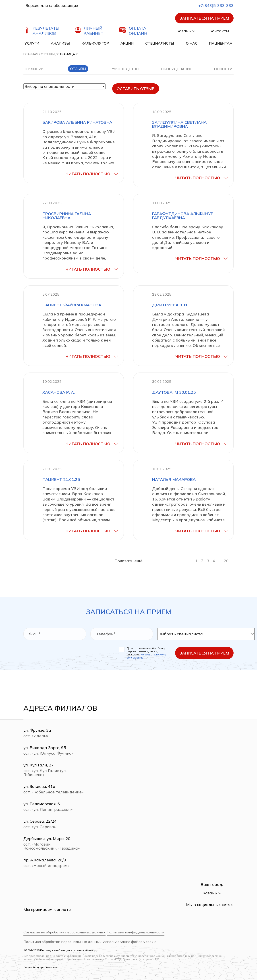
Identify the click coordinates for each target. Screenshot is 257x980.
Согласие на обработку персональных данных (64, 932)
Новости (223, 69)
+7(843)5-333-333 (212, 5)
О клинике (35, 69)
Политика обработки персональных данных (62, 942)
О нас (192, 43)
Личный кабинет (93, 31)
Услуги (32, 43)
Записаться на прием (204, 18)
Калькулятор (95, 43)
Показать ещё (128, 561)
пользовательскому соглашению (146, 656)
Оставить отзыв (136, 89)
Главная (31, 54)
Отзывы (48, 54)
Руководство (125, 69)
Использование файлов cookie (130, 942)
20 (226, 561)
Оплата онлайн (138, 31)
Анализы (60, 43)
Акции (127, 43)
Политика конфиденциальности (136, 932)
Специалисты (160, 43)
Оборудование (176, 69)
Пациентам (221, 43)
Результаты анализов (46, 31)
